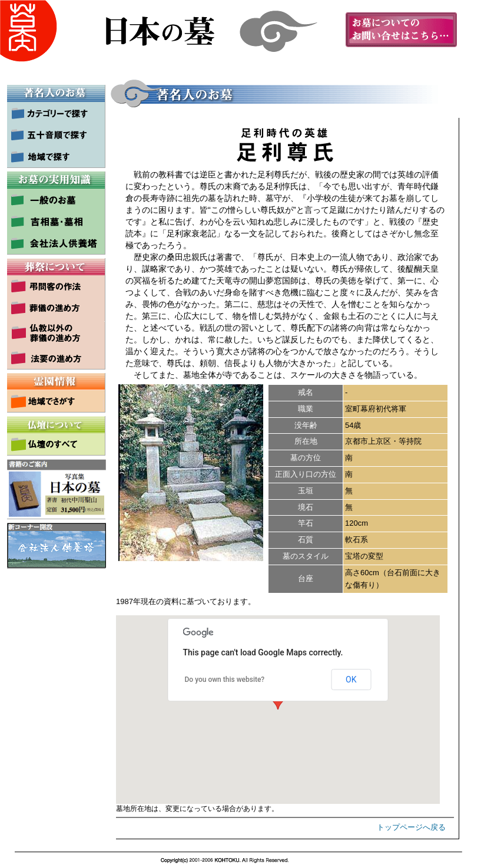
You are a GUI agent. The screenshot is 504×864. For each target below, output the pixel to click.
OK (351, 680)
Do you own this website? (225, 680)
